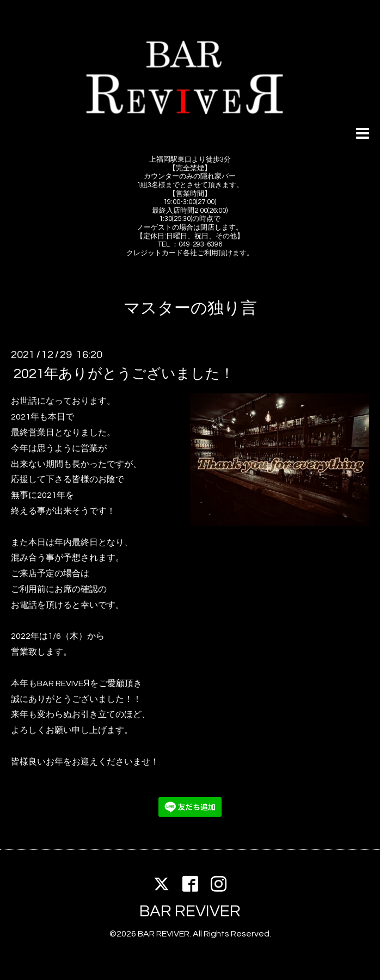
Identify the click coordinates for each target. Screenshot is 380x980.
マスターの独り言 (190, 308)
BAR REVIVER (190, 911)
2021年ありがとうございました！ (124, 374)
